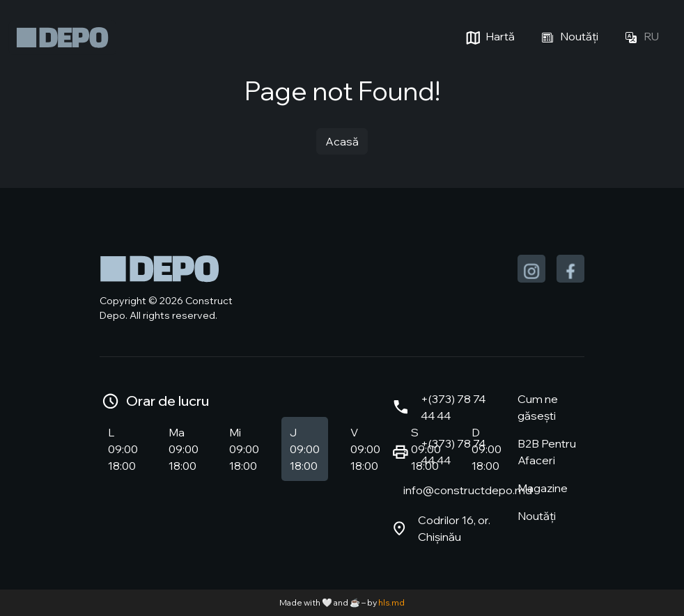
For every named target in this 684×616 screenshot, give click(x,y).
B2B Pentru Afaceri (547, 452)
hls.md (391, 602)
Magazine (543, 488)
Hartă (489, 38)
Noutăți (568, 38)
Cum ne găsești (538, 407)
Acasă (342, 141)
